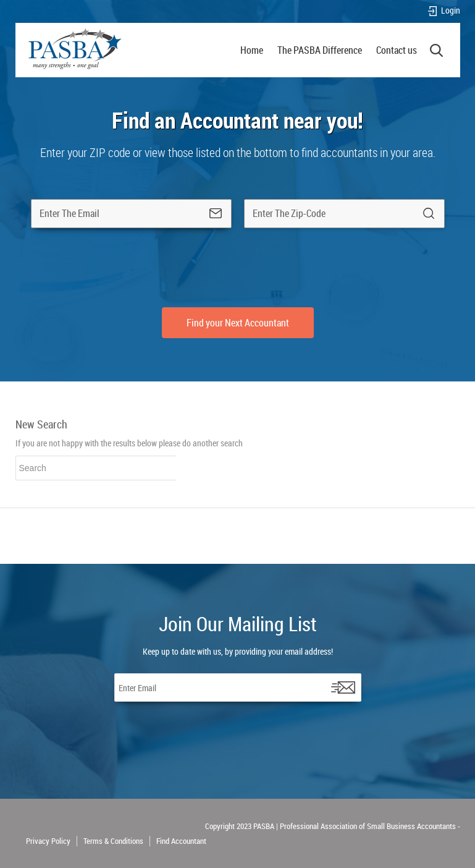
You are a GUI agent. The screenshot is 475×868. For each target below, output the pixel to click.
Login (444, 11)
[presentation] (238, 268)
